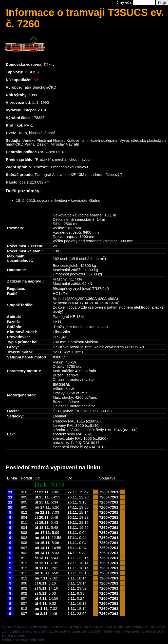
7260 (103, 492)
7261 (114, 492)
